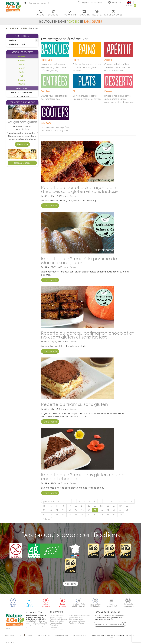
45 (57, 515)
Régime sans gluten (76, 619)
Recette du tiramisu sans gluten (74, 404)
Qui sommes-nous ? (57, 615)
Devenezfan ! (13, 605)
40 (114, 510)
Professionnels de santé (59, 619)
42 (127, 510)
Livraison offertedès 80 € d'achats (79, 605)
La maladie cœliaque (77, 621)
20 (76, 506)
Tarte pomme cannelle (22, 193)
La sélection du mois (17, 44)
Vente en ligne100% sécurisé (95, 605)
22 (89, 506)
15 (44, 506)
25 (108, 506)
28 (127, 506)
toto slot (10, 642)
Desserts (25, 202)
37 (95, 510)
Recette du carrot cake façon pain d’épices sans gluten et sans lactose (79, 189)
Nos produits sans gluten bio (79, 615)
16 (51, 506)
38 (101, 510)
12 (119, 501)
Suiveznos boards (46, 605)
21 (82, 506)
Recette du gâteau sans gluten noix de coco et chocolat (83, 477)
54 (114, 515)
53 (108, 515)
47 (70, 515)
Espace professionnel (92, 2)
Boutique (53, 15)
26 (114, 506)
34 (76, 510)
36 (89, 510)
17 (57, 506)
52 (101, 515)
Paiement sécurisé (61, 635)
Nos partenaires (56, 623)
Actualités (22, 28)
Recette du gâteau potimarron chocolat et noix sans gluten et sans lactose (87, 335)
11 (112, 501)
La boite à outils (113, 15)
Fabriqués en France (77, 623)
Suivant (47, 519)
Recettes (97, 15)
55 (121, 515)
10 (106, 501)
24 (101, 506)
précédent (48, 501)
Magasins (84, 15)
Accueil (41, 15)
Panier (131, 6)
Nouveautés (55, 627)
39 (108, 510)
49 (82, 515)
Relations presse (56, 617)
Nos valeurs (69, 15)
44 (51, 515)
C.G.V (20, 635)
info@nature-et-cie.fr (112, 605)
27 (121, 506)
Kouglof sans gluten (22, 148)
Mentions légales (44, 635)
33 (70, 510)
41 (121, 510)
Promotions (54, 625)
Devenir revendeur (57, 621)
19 (70, 506)
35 (82, 510)
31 (57, 510)
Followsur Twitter (29, 605)
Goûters (25, 155)
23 (95, 506)
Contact (30, 635)
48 (76, 515)
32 (63, 510)
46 (63, 515)
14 (131, 501)
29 (44, 510)
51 (95, 515)
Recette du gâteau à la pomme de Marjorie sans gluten (79, 260)
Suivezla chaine (62, 605)
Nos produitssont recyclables (128, 605)
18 (63, 506)
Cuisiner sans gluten (76, 617)
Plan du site (9, 635)
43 (44, 515)
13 (125, 501)
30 (51, 510)
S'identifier (117, 2)
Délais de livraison (79, 635)
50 (89, 515)
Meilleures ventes (56, 629)
